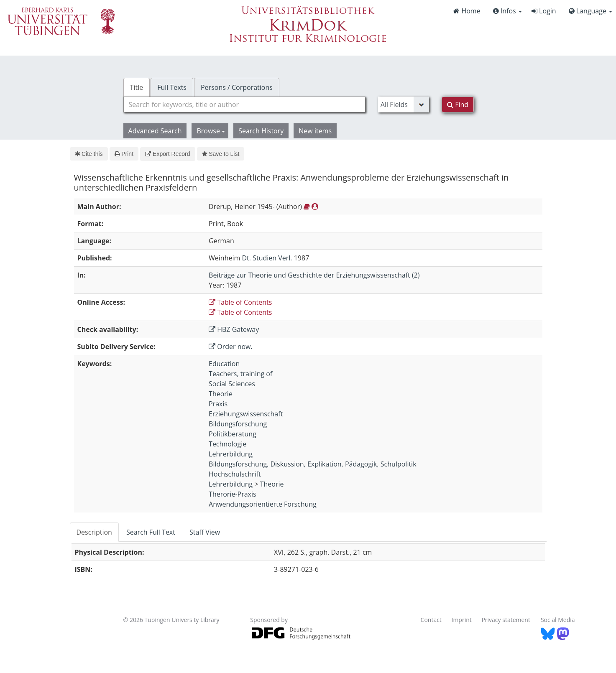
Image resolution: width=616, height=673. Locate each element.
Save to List (221, 154)
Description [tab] (94, 532)
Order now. (231, 347)
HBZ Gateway (234, 329)
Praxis (218, 404)
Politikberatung (233, 434)
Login (544, 11)
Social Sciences (232, 384)
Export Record (167, 154)
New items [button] (315, 131)
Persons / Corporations (237, 87)
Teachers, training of (240, 374)
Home (467, 11)
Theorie (221, 394)
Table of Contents (240, 302)
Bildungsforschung (238, 424)
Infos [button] (507, 11)
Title (137, 87)
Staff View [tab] (205, 532)
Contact (431, 620)
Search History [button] (261, 131)
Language (590, 11)
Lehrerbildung (231, 454)
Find (458, 105)
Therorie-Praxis (233, 494)
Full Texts (172, 87)
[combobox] (244, 105)
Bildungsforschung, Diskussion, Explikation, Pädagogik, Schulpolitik (313, 464)
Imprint (462, 620)
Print (124, 154)
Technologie (227, 444)
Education (224, 364)
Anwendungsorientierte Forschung (263, 504)
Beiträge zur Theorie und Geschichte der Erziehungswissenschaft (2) (314, 275)
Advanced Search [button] (155, 131)
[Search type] (404, 105)
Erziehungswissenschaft (246, 414)
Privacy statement (506, 620)
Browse (211, 131)
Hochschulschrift (235, 474)
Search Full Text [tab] (151, 532)
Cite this (89, 154)
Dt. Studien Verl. (267, 258)
